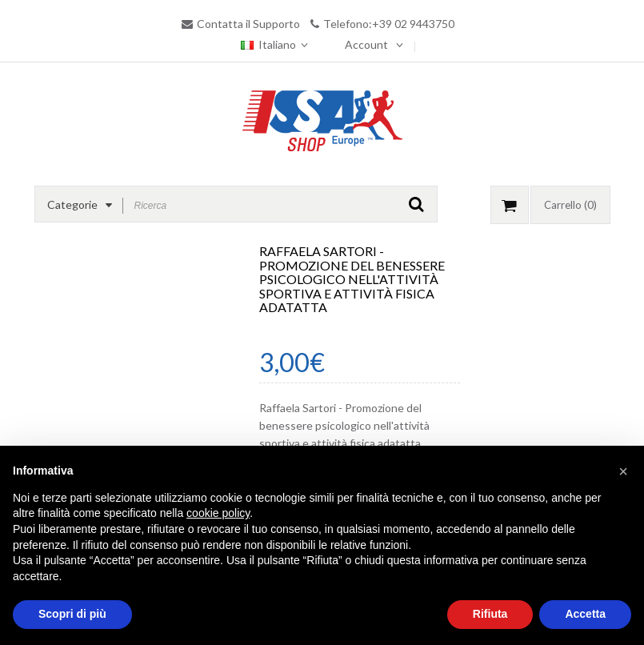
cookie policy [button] (218, 513)
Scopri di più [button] (72, 614)
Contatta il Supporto (248, 24)
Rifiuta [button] (490, 614)
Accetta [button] (585, 614)
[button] (623, 471)
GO (416, 204)
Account (366, 44)
